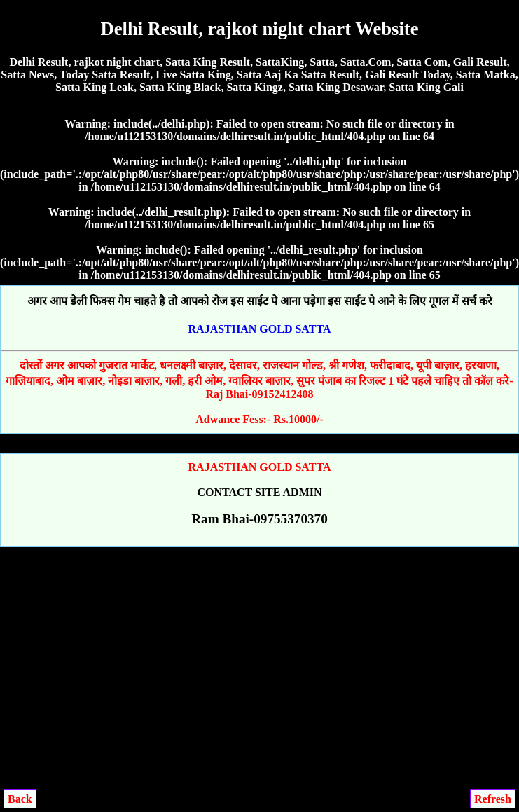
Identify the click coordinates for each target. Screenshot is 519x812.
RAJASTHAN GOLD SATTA (260, 329)
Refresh (493, 799)
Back (20, 799)
